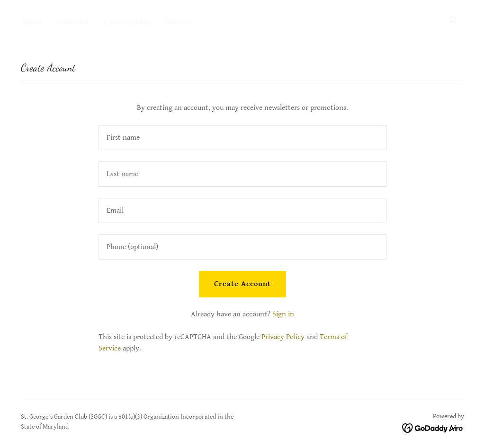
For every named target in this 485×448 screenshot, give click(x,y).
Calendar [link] (73, 22)
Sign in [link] (283, 314)
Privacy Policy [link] (283, 337)
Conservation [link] (127, 22)
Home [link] (33, 22)
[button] (180, 22)
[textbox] (242, 138)
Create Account (242, 284)
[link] (433, 428)
